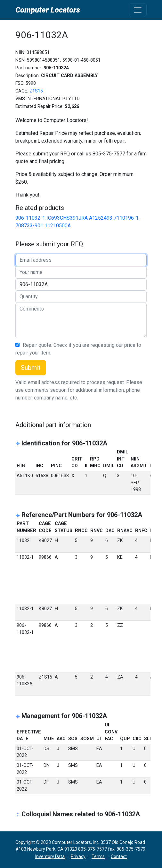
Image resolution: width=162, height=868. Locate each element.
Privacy (78, 856)
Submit (31, 368)
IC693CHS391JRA (67, 218)
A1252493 (101, 218)
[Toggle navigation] (138, 10)
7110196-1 (126, 218)
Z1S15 (36, 91)
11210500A (58, 226)
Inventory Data (50, 856)
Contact (119, 856)
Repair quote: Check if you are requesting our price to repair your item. (78, 349)
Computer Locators (48, 10)
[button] (18, 444)
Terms (98, 856)
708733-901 (29, 226)
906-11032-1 (30, 218)
